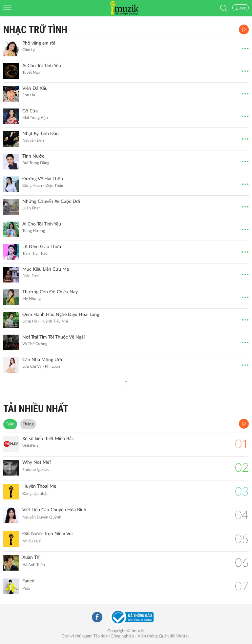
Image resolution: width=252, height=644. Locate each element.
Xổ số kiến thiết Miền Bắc (48, 439)
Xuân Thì (31, 557)
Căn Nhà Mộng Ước (43, 360)
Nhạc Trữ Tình (35, 30)
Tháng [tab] (28, 424)
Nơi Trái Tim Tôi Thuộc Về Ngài (53, 337)
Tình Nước (33, 156)
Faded (28, 581)
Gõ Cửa (30, 111)
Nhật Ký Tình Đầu (41, 134)
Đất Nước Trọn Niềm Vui (47, 534)
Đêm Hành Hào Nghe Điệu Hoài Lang (61, 315)
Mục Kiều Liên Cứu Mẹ (46, 269)
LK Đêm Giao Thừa (42, 247)
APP (241, 8)
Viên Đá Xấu (35, 88)
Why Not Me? (37, 462)
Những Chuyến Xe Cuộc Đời (51, 202)
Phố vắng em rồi (39, 43)
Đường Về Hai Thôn (43, 179)
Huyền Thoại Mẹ (39, 486)
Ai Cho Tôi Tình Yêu (42, 66)
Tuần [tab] (10, 424)
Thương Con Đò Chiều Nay (50, 292)
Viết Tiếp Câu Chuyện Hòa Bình (54, 510)
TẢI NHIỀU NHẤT (36, 409)
